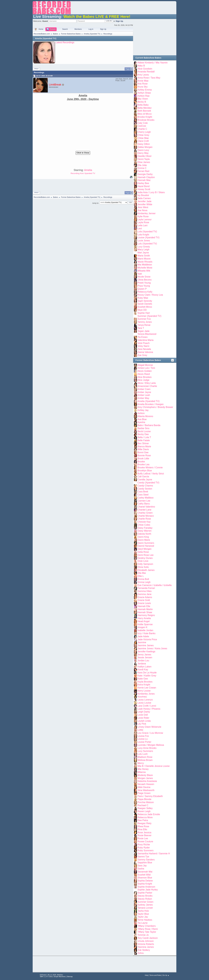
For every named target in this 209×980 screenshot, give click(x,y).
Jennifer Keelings (146, 652)
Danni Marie (144, 540)
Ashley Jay (143, 410)
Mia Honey (143, 769)
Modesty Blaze (145, 775)
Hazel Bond (143, 186)
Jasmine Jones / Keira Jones (152, 648)
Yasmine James (146, 947)
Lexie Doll (143, 715)
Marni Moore (144, 259)
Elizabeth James (146, 570)
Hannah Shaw (145, 612)
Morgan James (145, 778)
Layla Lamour (144, 219)
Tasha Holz (143, 911)
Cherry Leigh (144, 132)
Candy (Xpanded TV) (148, 483)
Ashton (141, 413)
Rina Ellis (142, 829)
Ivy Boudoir (143, 195)
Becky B (142, 102)
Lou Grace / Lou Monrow (150, 733)
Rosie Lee (143, 838)
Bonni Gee (143, 452)
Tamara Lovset (145, 908)
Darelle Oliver (144, 156)
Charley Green (145, 513)
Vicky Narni (143, 346)
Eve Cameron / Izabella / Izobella (155, 585)
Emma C (142, 168)
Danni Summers (146, 543)
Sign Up (119, 21)
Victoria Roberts (146, 944)
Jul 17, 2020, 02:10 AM (44, 76)
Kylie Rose (143, 216)
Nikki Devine (144, 787)
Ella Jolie (142, 165)
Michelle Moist (145, 268)
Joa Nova (142, 210)
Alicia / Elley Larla (147, 383)
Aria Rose (143, 84)
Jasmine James (146, 645)
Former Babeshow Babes (148, 360)
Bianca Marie (144, 446)
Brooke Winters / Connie (150, 468)
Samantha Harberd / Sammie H (154, 854)
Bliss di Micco (144, 114)
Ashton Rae (144, 96)
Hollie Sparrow (145, 624)
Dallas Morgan (145, 147)
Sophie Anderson (146, 887)
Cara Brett (143, 492)
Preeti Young (144, 283)
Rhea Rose (143, 826)
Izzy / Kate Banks (146, 633)
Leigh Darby (144, 712)
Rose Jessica (144, 832)
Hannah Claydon (146, 177)
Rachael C (143, 805)
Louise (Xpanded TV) (148, 237)
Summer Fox (144, 319)
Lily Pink (142, 724)
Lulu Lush (142, 754)
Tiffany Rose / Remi (148, 929)
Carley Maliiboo (145, 498)
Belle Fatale (144, 440)
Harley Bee (143, 183)
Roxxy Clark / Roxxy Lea (150, 295)
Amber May (143, 398)
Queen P (142, 289)
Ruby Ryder (144, 848)
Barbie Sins (143, 428)
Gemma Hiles (144, 591)
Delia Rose (143, 552)
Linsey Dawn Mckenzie (149, 727)
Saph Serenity (145, 301)
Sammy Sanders (146, 860)
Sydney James (145, 905)
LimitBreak (55, 85)
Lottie (140, 730)
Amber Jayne (144, 392)
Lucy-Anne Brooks (147, 748)
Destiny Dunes (145, 558)
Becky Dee (143, 434)
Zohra (140, 953)
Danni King (143, 537)
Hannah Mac (144, 180)
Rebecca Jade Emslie (149, 814)
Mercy (141, 763)
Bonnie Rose (144, 455)
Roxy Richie (144, 845)
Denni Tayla (143, 159)
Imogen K (142, 627)
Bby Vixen (143, 99)
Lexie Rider (143, 718)
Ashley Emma (145, 90)
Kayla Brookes (145, 682)
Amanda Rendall (146, 72)
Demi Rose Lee (145, 555)
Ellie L (141, 576)
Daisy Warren (144, 531)
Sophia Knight (145, 884)
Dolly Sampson (145, 564)
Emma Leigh (144, 582)
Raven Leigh (144, 811)
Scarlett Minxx (145, 307)
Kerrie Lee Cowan (147, 688)
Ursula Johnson (146, 941)
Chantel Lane (144, 510)
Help (146, 975)
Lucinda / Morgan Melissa (151, 745)
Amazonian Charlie (147, 386)
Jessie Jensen (145, 657)
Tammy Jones (145, 322)
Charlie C (142, 129)
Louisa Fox (143, 736)
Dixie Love (143, 561)
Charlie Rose (144, 519)
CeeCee (142, 126)
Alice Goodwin (145, 69)
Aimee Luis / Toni (146, 368)
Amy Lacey (143, 75)
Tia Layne (143, 923)
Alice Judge (143, 380)
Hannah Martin (145, 609)
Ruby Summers (145, 850)
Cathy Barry (144, 504)
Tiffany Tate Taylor (147, 932)
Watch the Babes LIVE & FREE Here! (97, 17)
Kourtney (142, 697)
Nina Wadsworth (146, 790)
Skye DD (142, 310)
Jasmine (142, 642)
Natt (140, 274)
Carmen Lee (144, 501)
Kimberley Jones (146, 694)
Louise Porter (144, 742)
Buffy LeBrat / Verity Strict (151, 474)
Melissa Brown (145, 760)
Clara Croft (143, 141)
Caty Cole (143, 123)
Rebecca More (145, 817)
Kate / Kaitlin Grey (147, 676)
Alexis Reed (144, 374)
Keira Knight (144, 685)
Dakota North (144, 534)
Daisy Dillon (144, 144)
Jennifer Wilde (145, 204)
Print (36, 69)
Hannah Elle (144, 606)
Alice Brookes (145, 377)
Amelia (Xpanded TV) (46, 38)
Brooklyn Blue (145, 471)
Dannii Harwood (146, 546)
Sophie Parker (145, 893)
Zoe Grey (142, 355)
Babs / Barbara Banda (149, 425)
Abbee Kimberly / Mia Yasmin (153, 63)
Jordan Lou (143, 661)
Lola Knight (143, 235)
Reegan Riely (144, 823)
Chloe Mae (143, 138)
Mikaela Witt (144, 271)
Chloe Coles (144, 525)
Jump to (95, 203)
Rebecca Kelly (145, 292)
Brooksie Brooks (146, 120)
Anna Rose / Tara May (149, 78)
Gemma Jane (144, 594)
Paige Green (144, 793)
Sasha (141, 869)
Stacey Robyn (145, 899)
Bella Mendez (144, 108)
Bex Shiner (143, 443)
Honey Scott (144, 189)
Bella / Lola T (144, 437)
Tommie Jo (143, 935)
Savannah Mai (145, 872)
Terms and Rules (155, 975)
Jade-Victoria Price (147, 639)
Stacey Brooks (145, 896)
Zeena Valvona (145, 352)
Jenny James (144, 655)
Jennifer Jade (144, 201)
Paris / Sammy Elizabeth (150, 796)
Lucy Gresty (144, 247)
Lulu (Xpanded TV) (147, 244)
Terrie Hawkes (145, 920)
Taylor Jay (143, 917)
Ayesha (141, 422)
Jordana (142, 664)
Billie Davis (143, 449)
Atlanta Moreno (145, 416)
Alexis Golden (145, 371)
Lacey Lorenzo (145, 700)
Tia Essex (143, 337)
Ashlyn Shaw (144, 93)
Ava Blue (142, 419)
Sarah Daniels (145, 304)
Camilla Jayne (145, 480)
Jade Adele (143, 636)
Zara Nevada (144, 349)
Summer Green (145, 902)
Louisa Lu (142, 739)
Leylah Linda (144, 721)
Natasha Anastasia (147, 781)
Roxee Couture (145, 841)
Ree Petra (143, 820)
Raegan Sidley (145, 808)
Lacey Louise (144, 703)
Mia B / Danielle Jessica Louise (153, 766)
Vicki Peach (143, 343)
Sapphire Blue (145, 863)
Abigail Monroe (145, 365)
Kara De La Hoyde (147, 673)
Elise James (144, 162)
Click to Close (83, 153)
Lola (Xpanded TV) (147, 232)
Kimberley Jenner (146, 213)
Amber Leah (144, 395)
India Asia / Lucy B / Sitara (151, 192)
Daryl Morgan (144, 549)
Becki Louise (144, 431)
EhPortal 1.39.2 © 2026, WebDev (51, 975)
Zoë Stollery (144, 950)
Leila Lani (142, 225)
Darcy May (143, 153)
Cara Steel (143, 495)
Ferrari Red (143, 171)
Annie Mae (143, 81)
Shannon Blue (145, 878)
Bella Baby (143, 105)
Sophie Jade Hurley (148, 890)
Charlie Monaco (146, 516)
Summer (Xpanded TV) (149, 316)
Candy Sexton (145, 489)
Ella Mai (142, 573)
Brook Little (143, 459)
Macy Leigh (143, 250)
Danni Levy (143, 150)
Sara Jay (142, 866)
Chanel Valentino (146, 507)
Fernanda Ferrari (146, 588)
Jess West (143, 207)
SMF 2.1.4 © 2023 (46, 977)
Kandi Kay (143, 670)
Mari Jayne (143, 253)
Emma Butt (143, 579)
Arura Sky (143, 87)
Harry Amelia (144, 618)
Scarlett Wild (144, 875)
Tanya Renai (144, 325)
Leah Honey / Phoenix (149, 709)
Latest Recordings (65, 42)
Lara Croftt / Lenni (147, 706)
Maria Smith (144, 256)
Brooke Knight (145, 117)
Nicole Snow (144, 277)
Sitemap (70, 977)
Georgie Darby (145, 174)
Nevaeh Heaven (146, 784)
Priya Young (144, 286)
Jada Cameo (144, 198)
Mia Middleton (145, 265)
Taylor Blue (143, 914)
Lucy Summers (145, 751)
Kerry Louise (144, 691)
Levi (140, 228)
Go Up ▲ (166, 975)
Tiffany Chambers (147, 926)
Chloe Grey (143, 135)
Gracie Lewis (144, 603)
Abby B (141, 66)
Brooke (141, 462)
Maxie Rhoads (145, 262)
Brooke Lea (143, 464)
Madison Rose (145, 757)
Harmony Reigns (146, 615)
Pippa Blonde (144, 799)
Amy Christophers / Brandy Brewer (155, 407)
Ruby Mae (143, 298)
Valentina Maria (145, 340)
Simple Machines (60, 977)
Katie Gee (143, 679)
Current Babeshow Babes (148, 58)
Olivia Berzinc (145, 280)
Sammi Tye (143, 857)
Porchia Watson (146, 802)
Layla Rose (143, 222)
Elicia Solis (143, 567)
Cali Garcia (143, 477)
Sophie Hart (144, 313)
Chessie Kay (144, 522)
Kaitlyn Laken (144, 667)
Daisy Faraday (145, 528)
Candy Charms (145, 486)
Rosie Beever (144, 835)
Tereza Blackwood (147, 334)
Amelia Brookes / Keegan (151, 404)
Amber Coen (144, 389)
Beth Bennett (144, 111)
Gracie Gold (144, 600)
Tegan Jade (143, 331)
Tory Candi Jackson (148, 938)
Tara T (141, 328)
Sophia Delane (145, 881)
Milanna (142, 772)
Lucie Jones (144, 241)
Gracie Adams (145, 597)
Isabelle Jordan (145, 630)
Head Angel (143, 621)
